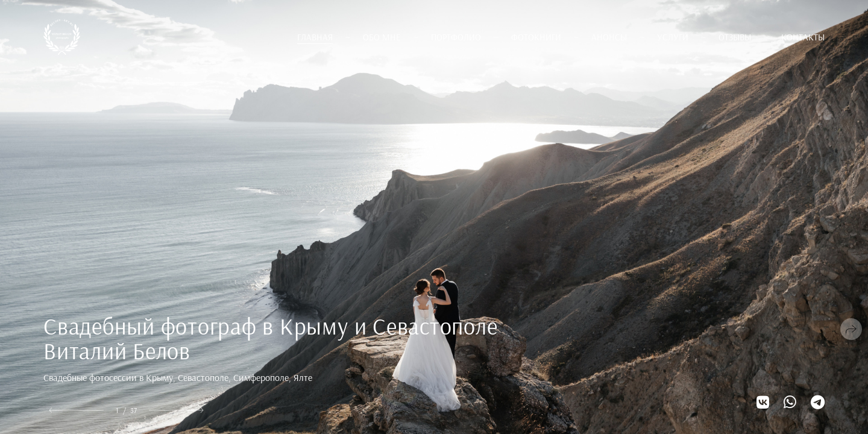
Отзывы (735, 37)
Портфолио (456, 37)
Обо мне (382, 37)
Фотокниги (536, 37)
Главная (315, 37)
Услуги (673, 37)
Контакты (803, 37)
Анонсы (609, 37)
